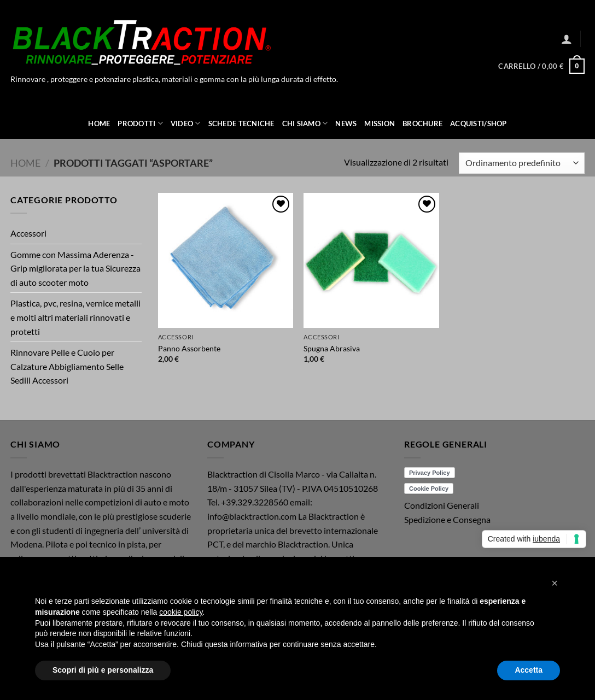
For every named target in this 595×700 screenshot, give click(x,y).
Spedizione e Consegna (447, 519)
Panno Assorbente (189, 348)
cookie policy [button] (181, 612)
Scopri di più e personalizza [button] (103, 670)
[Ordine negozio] (522, 163)
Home (99, 123)
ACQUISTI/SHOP (478, 123)
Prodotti (140, 123)
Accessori (28, 233)
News (346, 123)
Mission (380, 123)
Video (186, 123)
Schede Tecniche (241, 123)
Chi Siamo (305, 123)
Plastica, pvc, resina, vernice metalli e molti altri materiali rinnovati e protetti (75, 317)
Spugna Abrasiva (332, 348)
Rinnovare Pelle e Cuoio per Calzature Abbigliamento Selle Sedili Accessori (67, 366)
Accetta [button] (529, 670)
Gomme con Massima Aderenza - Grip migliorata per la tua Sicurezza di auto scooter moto (75, 268)
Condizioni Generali (442, 505)
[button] (567, 39)
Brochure (422, 123)
